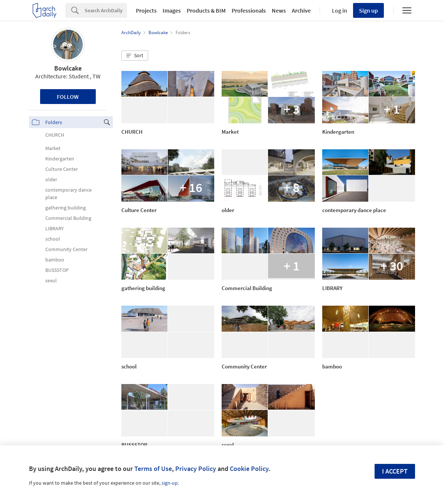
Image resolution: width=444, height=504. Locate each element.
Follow (68, 97)
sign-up (170, 483)
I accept (395, 471)
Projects (146, 10)
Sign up (368, 10)
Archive (301, 10)
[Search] (106, 10)
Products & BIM (206, 10)
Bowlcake (68, 68)
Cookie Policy (249, 469)
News (279, 10)
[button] (135, 56)
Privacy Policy (196, 469)
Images (172, 10)
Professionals (249, 10)
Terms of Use (153, 469)
